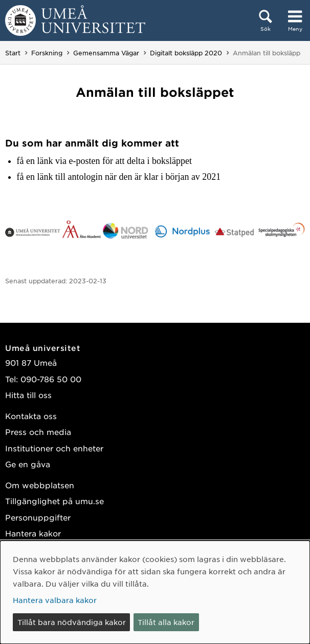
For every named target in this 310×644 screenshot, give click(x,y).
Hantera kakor (33, 533)
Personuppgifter (38, 517)
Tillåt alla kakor (166, 622)
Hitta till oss (28, 395)
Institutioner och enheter (54, 448)
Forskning (47, 53)
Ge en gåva (28, 464)
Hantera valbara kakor (55, 600)
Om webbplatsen (40, 485)
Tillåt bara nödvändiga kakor (72, 622)
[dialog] (155, 592)
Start (13, 53)
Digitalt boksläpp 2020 (186, 53)
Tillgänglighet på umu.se (54, 501)
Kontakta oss (31, 416)
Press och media (38, 432)
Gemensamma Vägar (106, 53)
